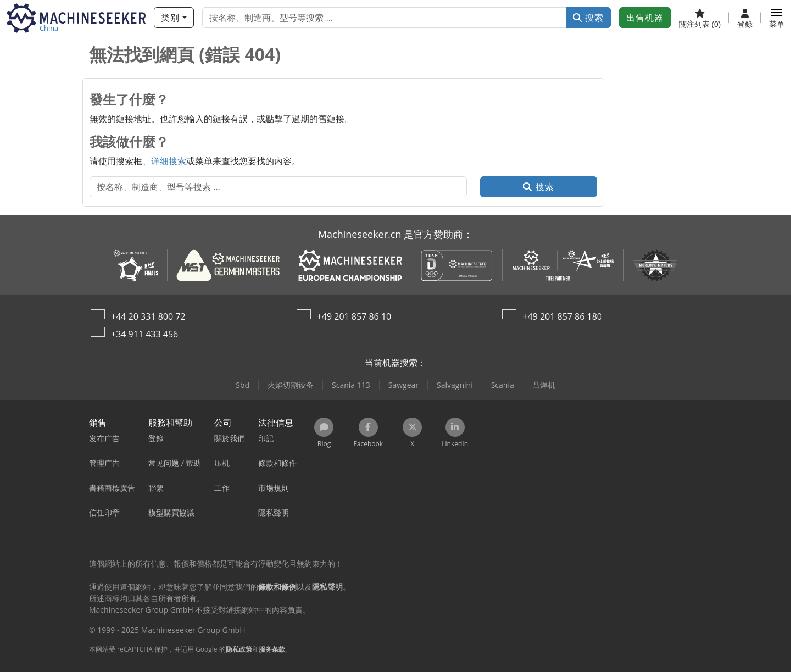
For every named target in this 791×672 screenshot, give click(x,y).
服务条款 (272, 649)
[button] (777, 18)
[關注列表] (700, 18)
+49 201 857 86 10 (354, 316)
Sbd (243, 385)
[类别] (174, 18)
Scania (503, 385)
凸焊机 (544, 385)
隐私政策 (239, 649)
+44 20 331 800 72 (148, 316)
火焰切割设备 (291, 385)
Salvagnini (455, 385)
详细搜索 (169, 161)
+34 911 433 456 (144, 334)
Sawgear (403, 385)
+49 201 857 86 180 (562, 316)
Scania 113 (351, 385)
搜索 (588, 18)
